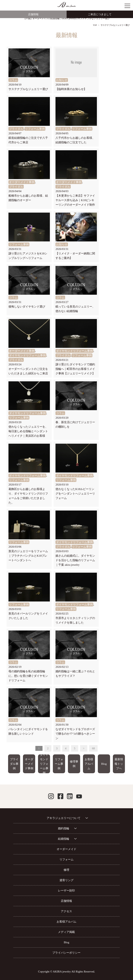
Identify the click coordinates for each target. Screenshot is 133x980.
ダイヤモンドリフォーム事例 (27, 355)
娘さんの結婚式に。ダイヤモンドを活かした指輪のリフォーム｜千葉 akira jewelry (75, 560)
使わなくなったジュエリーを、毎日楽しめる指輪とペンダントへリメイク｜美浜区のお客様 (28, 431)
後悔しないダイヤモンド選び (27, 307)
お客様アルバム (89, 764)
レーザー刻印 (66, 891)
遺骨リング (66, 880)
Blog (104, 764)
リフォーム (66, 859)
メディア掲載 (66, 932)
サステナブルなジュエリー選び (28, 89)
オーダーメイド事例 (22, 182)
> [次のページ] (84, 748)
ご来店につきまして (100, 14)
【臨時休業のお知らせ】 (71, 89)
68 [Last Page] (93, 748)
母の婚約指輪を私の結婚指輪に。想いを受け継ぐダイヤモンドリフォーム (28, 676)
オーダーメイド (66, 849)
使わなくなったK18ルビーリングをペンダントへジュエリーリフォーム (75, 494)
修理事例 (74, 764)
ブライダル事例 (14, 764)
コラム (13, 80)
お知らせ (62, 80)
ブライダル (16, 129)
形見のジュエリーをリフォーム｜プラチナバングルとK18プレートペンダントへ (28, 556)
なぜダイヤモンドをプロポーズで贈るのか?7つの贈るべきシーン (75, 734)
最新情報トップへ (119, 764)
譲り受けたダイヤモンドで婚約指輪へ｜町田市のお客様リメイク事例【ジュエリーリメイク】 (75, 369)
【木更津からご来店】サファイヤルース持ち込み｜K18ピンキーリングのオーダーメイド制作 (75, 200)
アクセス (66, 911)
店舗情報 (33, 14)
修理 (66, 870)
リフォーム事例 (35, 129)
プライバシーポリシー (66, 953)
